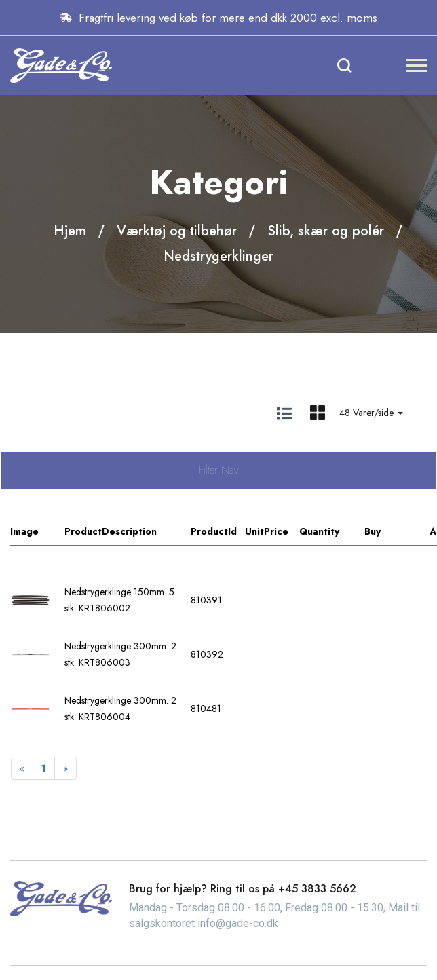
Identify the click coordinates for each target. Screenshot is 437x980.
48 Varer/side (371, 413)
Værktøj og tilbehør (177, 231)
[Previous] (22, 768)
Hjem (70, 231)
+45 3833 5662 (317, 889)
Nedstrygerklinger (218, 256)
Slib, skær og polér (326, 231)
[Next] (65, 768)
